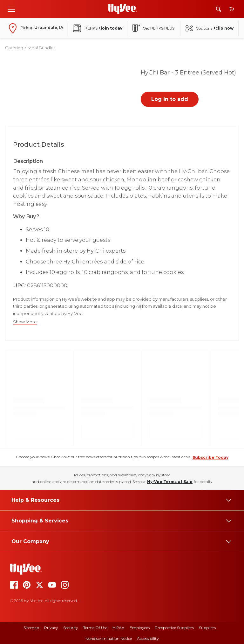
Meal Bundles (41, 48)
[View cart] (231, 9)
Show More (25, 322)
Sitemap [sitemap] (31, 628)
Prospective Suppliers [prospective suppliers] (174, 628)
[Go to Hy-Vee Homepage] (123, 9)
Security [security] (71, 628)
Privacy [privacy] (51, 628)
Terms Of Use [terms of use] (95, 628)
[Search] (219, 9)
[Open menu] (11, 9)
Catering (14, 48)
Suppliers (207, 628)
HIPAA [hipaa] (119, 628)
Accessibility (148, 638)
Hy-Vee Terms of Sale (170, 482)
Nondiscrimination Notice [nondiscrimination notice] (109, 638)
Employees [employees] (140, 628)
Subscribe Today (210, 457)
